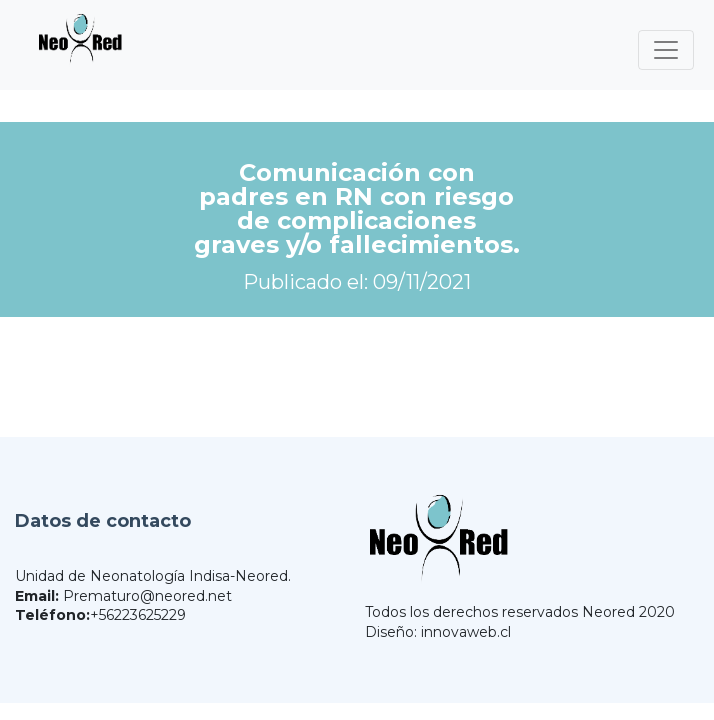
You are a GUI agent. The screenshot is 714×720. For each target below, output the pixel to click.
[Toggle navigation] (666, 50)
